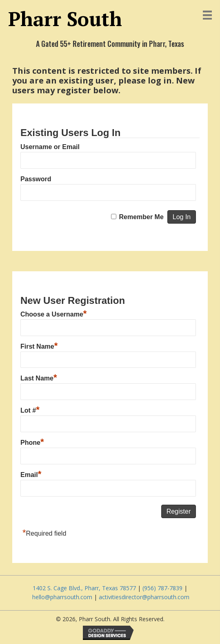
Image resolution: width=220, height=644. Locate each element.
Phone (32, 442)
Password (36, 179)
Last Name (39, 377)
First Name (39, 345)
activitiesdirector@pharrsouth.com (144, 597)
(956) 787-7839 (162, 588)
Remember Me (141, 217)
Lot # (30, 409)
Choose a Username (53, 313)
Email (31, 474)
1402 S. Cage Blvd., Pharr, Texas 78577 (85, 588)
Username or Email (50, 147)
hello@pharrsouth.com (62, 597)
